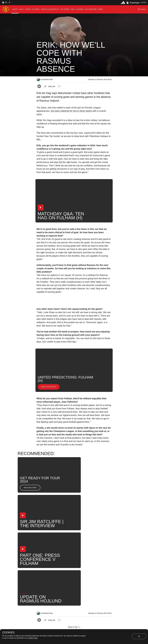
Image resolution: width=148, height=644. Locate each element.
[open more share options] (59, 86)
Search (83, 563)
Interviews (43, 556)
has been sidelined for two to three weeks (71, 111)
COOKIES (8, 633)
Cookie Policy (33, 638)
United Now (97, 563)
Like (55, 556)
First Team (43, 563)
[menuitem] (15, 9)
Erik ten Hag (59, 563)
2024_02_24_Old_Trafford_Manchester (78, 556)
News (72, 563)
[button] (6, 3)
